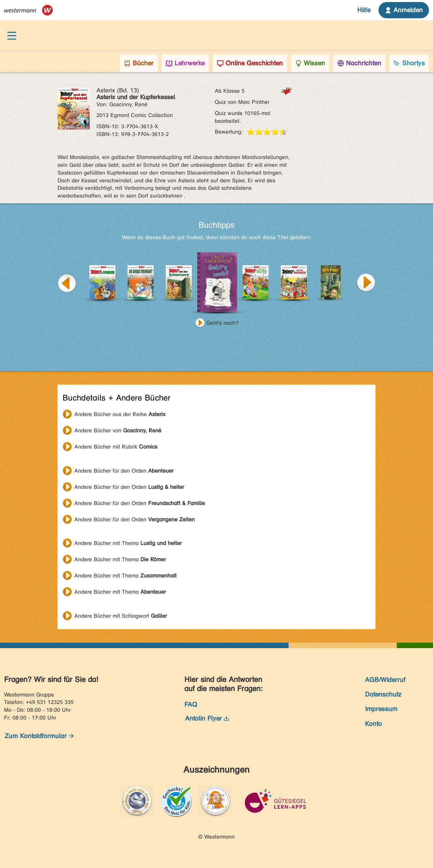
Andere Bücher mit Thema (128, 543)
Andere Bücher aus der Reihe (120, 414)
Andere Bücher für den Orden (124, 471)
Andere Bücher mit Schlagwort (121, 616)
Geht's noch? (222, 323)
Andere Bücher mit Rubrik (116, 447)
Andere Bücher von (118, 430)
